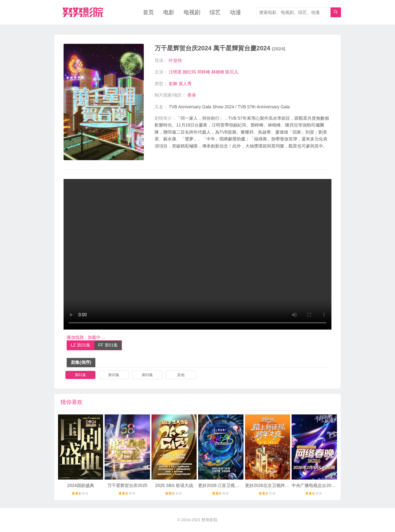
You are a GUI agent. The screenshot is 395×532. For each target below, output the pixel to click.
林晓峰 (218, 72)
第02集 (114, 375)
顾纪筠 (189, 72)
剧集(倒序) (81, 362)
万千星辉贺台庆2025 (127, 485)
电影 (169, 12)
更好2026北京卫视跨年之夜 (271, 485)
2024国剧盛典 (81, 485)
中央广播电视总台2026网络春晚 (322, 485)
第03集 (147, 375)
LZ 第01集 (81, 345)
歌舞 (173, 84)
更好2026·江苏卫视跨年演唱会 (227, 485)
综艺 (215, 12)
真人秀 (185, 84)
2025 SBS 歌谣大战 (174, 485)
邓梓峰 (204, 72)
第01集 (80, 375)
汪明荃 (175, 72)
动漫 (235, 12)
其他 (181, 375)
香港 (192, 95)
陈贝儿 (232, 72)
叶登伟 (175, 60)
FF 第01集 (108, 345)
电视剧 (192, 12)
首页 (148, 12)
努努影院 (210, 520)
